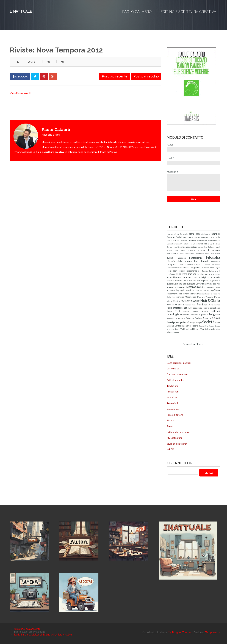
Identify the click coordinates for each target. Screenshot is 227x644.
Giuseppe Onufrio (174, 268)
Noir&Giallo (210, 300)
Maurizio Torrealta (205, 297)
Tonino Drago (214, 326)
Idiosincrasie (193, 271)
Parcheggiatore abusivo (179, 308)
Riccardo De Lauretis (176, 318)
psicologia (173, 314)
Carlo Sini (184, 241)
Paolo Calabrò (137, 12)
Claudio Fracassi (213, 241)
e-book (201, 250)
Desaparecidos (200, 244)
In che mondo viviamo (209, 274)
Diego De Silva (214, 244)
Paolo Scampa (214, 305)
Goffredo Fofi (187, 268)
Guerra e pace (207, 267)
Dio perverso (172, 247)
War (178, 332)
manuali (188, 294)
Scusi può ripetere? (178, 322)
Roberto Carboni (194, 318)
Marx (194, 294)
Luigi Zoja (210, 290)
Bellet (179, 237)
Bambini (216, 234)
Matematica (190, 297)
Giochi (181, 264)
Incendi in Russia (175, 277)
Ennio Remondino (187, 254)
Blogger (200, 344)
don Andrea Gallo (205, 247)
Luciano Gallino (199, 290)
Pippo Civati (173, 311)
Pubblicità (185, 314)
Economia (214, 250)
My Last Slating (190, 301)
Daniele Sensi (186, 244)
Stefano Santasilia (175, 326)
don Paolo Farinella (185, 250)
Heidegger (172, 271)
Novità (170, 305)
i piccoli (182, 271)
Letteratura (193, 287)
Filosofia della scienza (179, 261)
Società (208, 322)
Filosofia (213, 257)
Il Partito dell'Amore (209, 271)
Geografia (171, 264)
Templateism (213, 632)
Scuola (216, 318)
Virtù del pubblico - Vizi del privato (198, 329)
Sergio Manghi (196, 322)
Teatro (195, 326)
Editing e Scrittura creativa (188, 12)
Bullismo (205, 237)
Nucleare (179, 305)
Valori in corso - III (21, 93)
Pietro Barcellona (211, 308)
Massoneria (178, 297)
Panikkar (202, 304)
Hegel (217, 268)
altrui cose (195, 234)
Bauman (171, 237)
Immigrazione (189, 274)
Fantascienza (196, 258)
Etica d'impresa (212, 253)
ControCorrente (173, 244)
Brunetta (196, 237)
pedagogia (198, 308)
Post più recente (115, 76)
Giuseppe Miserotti (211, 264)
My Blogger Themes (180, 632)
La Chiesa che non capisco (196, 280)
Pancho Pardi (190, 305)
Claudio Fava (201, 241)
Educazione (172, 253)
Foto (197, 261)
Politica (215, 311)
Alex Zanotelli (181, 234)
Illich (179, 274)
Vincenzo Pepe (173, 329)
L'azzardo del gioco (201, 277)
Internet (187, 277)
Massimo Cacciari (205, 294)
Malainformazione (175, 294)
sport (217, 322)
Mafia (217, 290)
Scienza (207, 318)
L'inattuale (21, 11)
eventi (170, 258)
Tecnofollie (203, 326)
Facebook (181, 258)
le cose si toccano (176, 287)
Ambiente (206, 234)
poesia (204, 311)
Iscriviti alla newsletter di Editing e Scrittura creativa (43, 635)
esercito (200, 253)
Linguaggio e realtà (184, 290)
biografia (187, 237)
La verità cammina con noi (208, 284)
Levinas (210, 287)
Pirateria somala (190, 311)
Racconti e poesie (199, 314)
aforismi (170, 234)
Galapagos (216, 261)
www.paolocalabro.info (27, 629)
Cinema (191, 240)
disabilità (193, 247)
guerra (197, 267)
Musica (177, 301)
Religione (214, 314)
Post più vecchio (146, 76)
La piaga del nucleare (184, 284)
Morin (170, 301)
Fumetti (205, 261)
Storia (188, 326)
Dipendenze (183, 247)
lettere (204, 287)
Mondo (217, 297)
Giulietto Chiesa (193, 264)
